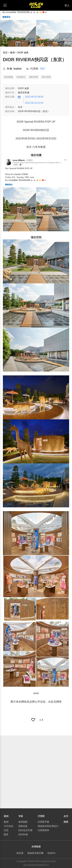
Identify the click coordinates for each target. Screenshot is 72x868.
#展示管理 (34, 77)
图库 (6, 835)
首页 (5, 53)
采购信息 (23, 826)
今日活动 (8, 826)
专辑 (21, 816)
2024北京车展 (25, 830)
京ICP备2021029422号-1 (36, 865)
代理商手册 (43, 822)
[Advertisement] (36, 771)
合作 (66, 816)
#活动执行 (21, 77)
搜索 (66, 822)
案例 (12, 53)
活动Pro (51, 853)
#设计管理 (46, 77)
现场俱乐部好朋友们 (48, 826)
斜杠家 (20, 853)
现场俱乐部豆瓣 (35, 853)
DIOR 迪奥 (23, 53)
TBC (42, 69)
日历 (6, 830)
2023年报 (23, 835)
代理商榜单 (43, 830)
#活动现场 (8, 77)
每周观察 (23, 822)
